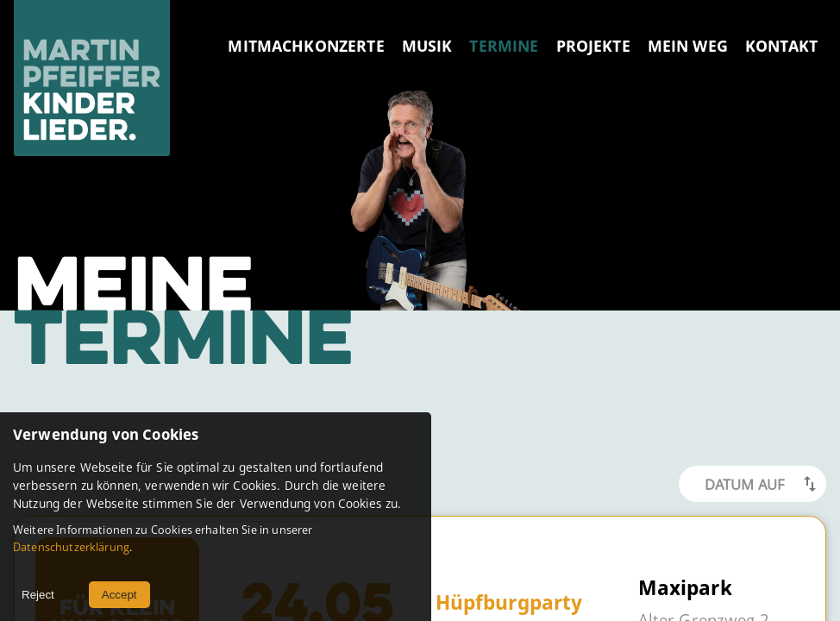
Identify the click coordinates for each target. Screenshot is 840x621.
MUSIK (427, 46)
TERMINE (504, 46)
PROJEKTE (593, 46)
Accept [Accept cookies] (119, 595)
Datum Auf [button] (745, 484)
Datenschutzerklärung (71, 547)
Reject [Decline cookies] (38, 595)
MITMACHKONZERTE (306, 46)
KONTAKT (781, 46)
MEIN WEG (688, 46)
